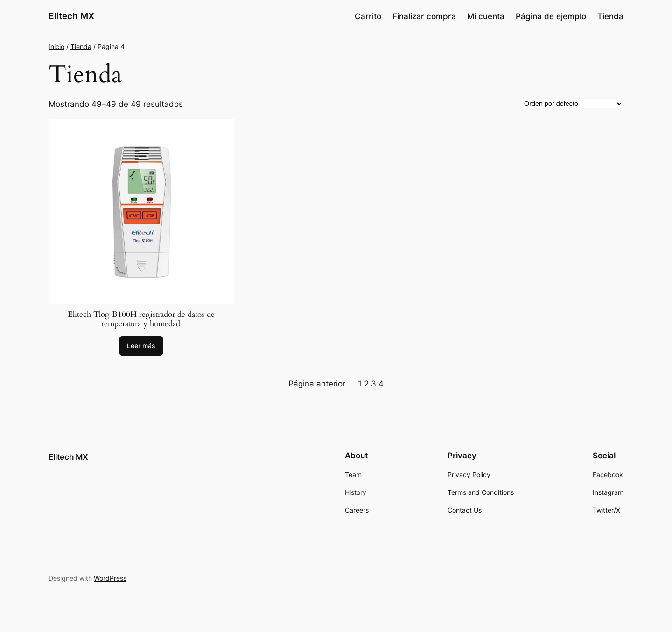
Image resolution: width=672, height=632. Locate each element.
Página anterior (317, 384)
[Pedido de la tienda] (573, 104)
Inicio (56, 46)
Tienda (610, 16)
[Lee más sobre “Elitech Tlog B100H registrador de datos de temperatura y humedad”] (141, 346)
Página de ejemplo (551, 16)
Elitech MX (71, 16)
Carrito (368, 16)
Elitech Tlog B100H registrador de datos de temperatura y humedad (141, 319)
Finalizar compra (424, 16)
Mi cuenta (486, 16)
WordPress (110, 578)
